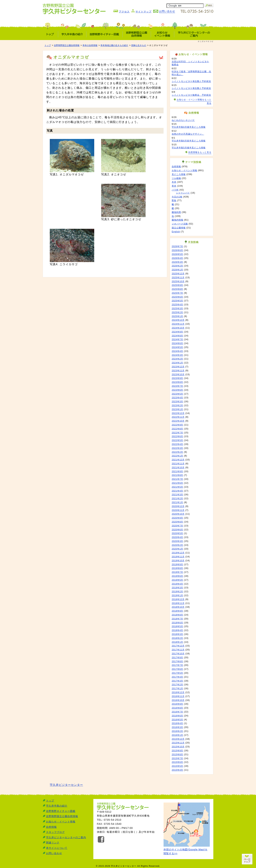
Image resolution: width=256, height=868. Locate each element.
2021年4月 (177, 491)
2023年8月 (177, 382)
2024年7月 (177, 339)
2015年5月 (177, 766)
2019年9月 (177, 564)
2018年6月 (177, 623)
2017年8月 (177, 661)
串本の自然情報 (90, 45)
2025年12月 (178, 274)
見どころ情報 (179, 174)
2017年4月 (177, 677)
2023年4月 (177, 398)
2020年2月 (177, 545)
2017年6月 (177, 669)
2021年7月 (177, 479)
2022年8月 (177, 429)
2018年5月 (177, 626)
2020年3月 (177, 541)
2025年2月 (177, 312)
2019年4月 (177, 584)
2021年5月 (177, 487)
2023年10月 (178, 374)
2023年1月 (177, 409)
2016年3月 (177, 727)
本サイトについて (57, 848)
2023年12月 (178, 367)
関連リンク (53, 843)
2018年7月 (177, 619)
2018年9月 (177, 611)
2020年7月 (177, 526)
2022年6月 (177, 436)
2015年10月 (178, 747)
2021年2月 (177, 498)
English (176, 232)
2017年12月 (178, 646)
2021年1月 (177, 502)
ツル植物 (176, 178)
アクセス (124, 12)
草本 (174, 186)
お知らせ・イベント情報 (184, 170)
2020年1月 (177, 549)
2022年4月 (177, 444)
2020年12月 (178, 506)
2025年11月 (178, 278)
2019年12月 (178, 553)
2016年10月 (178, 700)
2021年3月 (177, 495)
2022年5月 (177, 440)
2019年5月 (177, 580)
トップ (48, 45)
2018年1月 (177, 642)
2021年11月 (178, 464)
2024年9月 (177, 332)
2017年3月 (177, 681)
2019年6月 (177, 576)
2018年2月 (177, 638)
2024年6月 (177, 343)
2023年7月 (177, 386)
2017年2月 (177, 685)
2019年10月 (178, 561)
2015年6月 (177, 762)
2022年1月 (177, 456)
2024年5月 (177, 347)
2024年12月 (178, 320)
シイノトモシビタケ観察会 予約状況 (191, 95)
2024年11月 (178, 324)
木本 (174, 182)
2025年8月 (177, 289)
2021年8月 (177, 475)
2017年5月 (177, 673)
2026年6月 (177, 250)
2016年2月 (177, 731)
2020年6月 (177, 530)
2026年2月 (177, 266)
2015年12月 (178, 739)
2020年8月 (177, 522)
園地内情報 (178, 220)
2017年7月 (177, 665)
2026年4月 (177, 258)
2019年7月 (177, 572)
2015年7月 (177, 758)
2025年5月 (177, 301)
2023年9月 (177, 378)
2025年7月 (177, 293)
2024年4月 (177, 351)
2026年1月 (177, 270)
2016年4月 (177, 723)
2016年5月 (177, 720)
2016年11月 (178, 696)
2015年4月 (177, 770)
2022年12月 (178, 413)
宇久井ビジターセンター (66, 785)
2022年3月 (177, 448)
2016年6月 (177, 716)
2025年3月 (177, 308)
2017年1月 (177, 688)
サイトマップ (143, 12)
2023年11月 (178, 371)
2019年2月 (177, 592)
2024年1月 (177, 363)
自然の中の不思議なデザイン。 (188, 134)
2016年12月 (178, 692)
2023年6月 (177, 390)
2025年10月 (178, 281)
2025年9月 (177, 285)
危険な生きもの (139, 45)
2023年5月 (177, 394)
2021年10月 (178, 468)
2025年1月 (177, 316)
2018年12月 (178, 599)
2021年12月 (178, 460)
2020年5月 (177, 533)
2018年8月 (177, 615)
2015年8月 (177, 754)
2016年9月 (177, 704)
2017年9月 (177, 658)
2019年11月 (178, 557)
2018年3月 (177, 634)
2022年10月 (178, 421)
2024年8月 (177, 336)
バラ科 (175, 190)
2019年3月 (177, 588)
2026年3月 (177, 262)
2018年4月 (177, 630)
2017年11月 (178, 650)
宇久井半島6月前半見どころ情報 (189, 141)
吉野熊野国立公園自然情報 (67, 45)
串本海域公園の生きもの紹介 (114, 45)
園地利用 (176, 212)
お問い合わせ (54, 853)
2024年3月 (177, 355)
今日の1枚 (177, 197)
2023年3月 (177, 402)
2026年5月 (177, 254)
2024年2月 (177, 359)
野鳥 (174, 200)
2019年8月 (177, 568)
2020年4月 (177, 537)
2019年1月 (177, 595)
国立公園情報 (179, 228)
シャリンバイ (183, 193)
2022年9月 (177, 425)
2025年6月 (177, 297)
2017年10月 (178, 654)
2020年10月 (178, 514)
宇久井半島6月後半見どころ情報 (189, 127)
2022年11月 (178, 417)
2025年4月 (177, 305)
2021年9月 (177, 471)
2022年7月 (177, 433)
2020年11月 (178, 510)
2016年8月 (177, 708)
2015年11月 (178, 743)
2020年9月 (177, 518)
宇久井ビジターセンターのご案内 (66, 837)
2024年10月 (178, 328)
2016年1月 (177, 735)
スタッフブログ (55, 832)
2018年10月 (178, 607)
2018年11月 (178, 603)
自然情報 (176, 167)
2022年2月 (177, 452)
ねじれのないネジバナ (183, 120)
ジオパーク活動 (180, 224)
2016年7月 (177, 712)
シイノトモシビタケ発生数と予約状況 (191, 81)
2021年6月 (177, 483)
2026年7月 (177, 246)
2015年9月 (177, 751)
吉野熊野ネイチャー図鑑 (61, 811)
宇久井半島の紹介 (57, 806)
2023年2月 (177, 405)
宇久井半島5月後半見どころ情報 (189, 148)
